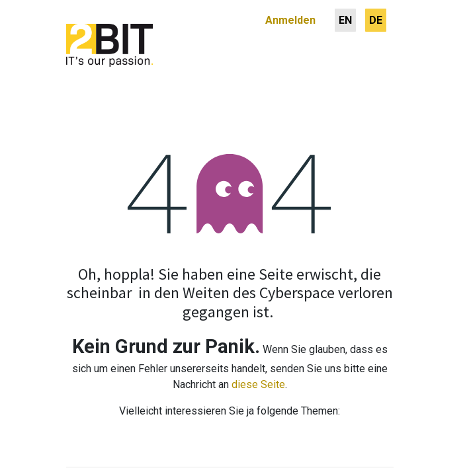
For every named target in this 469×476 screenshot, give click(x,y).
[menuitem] (345, 20)
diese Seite (258, 384)
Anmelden (290, 20)
